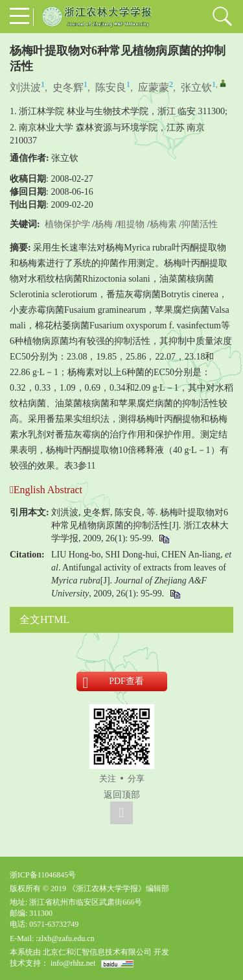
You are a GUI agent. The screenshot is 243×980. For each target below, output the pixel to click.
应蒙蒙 (154, 87)
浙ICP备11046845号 (43, 875)
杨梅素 (163, 224)
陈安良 (111, 87)
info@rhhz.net (73, 963)
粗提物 (131, 224)
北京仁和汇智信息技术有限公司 (97, 952)
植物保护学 (67, 224)
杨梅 (104, 224)
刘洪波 (25, 87)
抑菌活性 (200, 224)
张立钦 (196, 87)
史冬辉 (68, 87)
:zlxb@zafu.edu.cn (65, 938)
